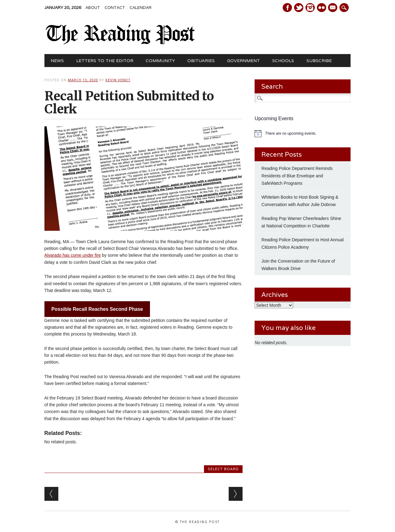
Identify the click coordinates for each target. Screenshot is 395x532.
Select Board (223, 469)
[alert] (303, 133)
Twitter (299, 8)
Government (243, 61)
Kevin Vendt (118, 80)
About (93, 8)
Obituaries (201, 61)
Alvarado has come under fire (73, 255)
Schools (283, 61)
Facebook (287, 8)
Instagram (310, 8)
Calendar (141, 8)
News (57, 61)
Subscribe (319, 61)
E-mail (334, 8)
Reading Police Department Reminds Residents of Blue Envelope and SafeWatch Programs (297, 176)
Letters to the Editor (105, 61)
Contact (115, 8)
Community (160, 61)
